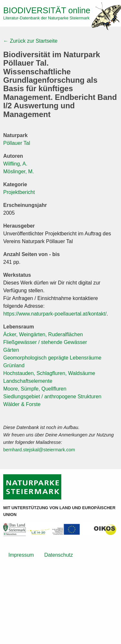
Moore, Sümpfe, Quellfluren (35, 389)
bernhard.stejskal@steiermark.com (39, 450)
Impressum (21, 555)
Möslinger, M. (19, 172)
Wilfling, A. (15, 164)
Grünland (14, 365)
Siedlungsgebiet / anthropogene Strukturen (52, 397)
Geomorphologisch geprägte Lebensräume (52, 358)
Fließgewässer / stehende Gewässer (45, 342)
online (47, 10)
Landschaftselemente (28, 381)
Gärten (11, 350)
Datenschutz (59, 555)
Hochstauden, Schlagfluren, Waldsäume (49, 373)
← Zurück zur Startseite (30, 41)
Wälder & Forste (22, 404)
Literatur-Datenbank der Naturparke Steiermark (46, 18)
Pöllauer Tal (17, 143)
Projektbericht (19, 192)
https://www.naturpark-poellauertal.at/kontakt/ (55, 314)
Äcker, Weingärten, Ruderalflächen (43, 334)
